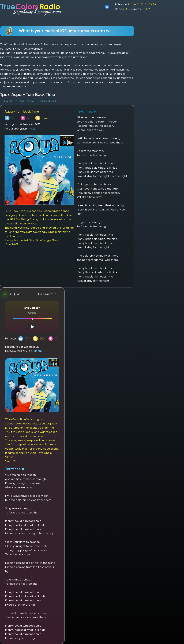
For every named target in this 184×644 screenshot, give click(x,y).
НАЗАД (9, 101)
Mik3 (33, 129)
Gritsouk (37, 351)
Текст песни (15, 469)
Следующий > (48, 101)
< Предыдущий (25, 101)
